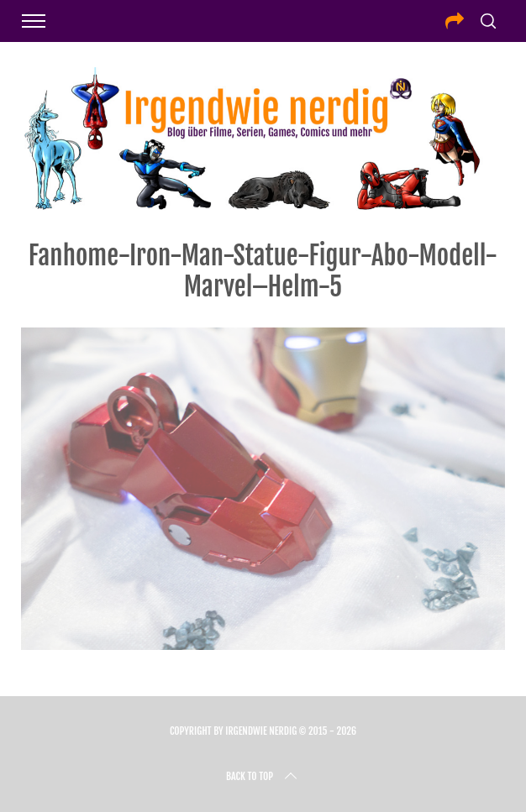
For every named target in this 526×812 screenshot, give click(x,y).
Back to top (263, 777)
